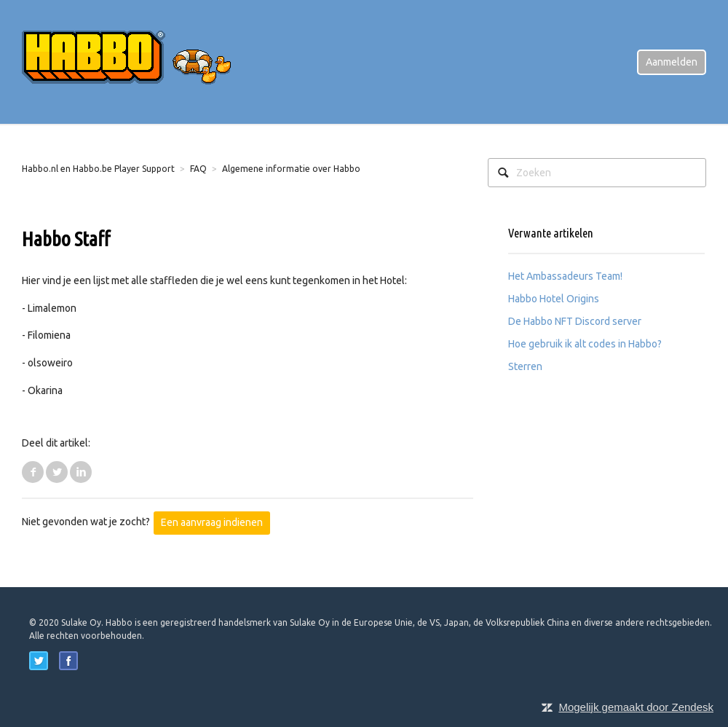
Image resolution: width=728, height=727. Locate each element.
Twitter (57, 472)
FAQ (198, 169)
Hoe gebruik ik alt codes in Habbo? (585, 344)
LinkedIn (81, 472)
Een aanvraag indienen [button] (212, 522)
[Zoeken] (597, 173)
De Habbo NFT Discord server (575, 321)
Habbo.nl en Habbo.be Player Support (98, 169)
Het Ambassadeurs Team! (565, 276)
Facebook (33, 472)
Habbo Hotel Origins (554, 299)
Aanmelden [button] (672, 62)
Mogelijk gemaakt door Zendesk (636, 707)
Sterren (525, 366)
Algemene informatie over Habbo (291, 169)
